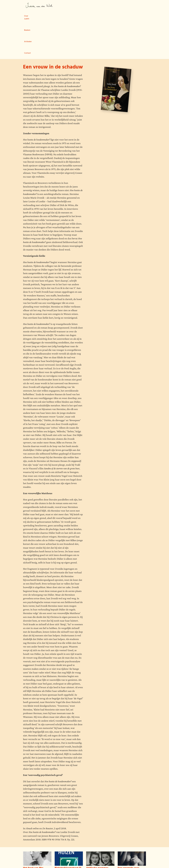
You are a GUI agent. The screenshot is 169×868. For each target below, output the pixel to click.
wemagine (36, 861)
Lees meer (27, 846)
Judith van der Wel (39, 5)
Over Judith (63, 6)
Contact (101, 6)
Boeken (76, 6)
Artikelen (88, 6)
